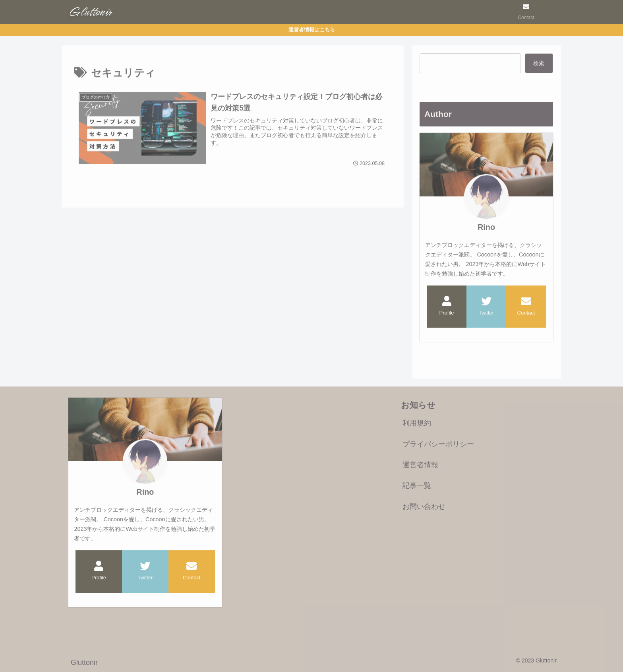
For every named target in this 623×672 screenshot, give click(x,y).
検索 (539, 63)
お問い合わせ (424, 507)
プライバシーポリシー (438, 444)
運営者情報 (420, 465)
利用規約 (417, 423)
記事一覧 (417, 486)
